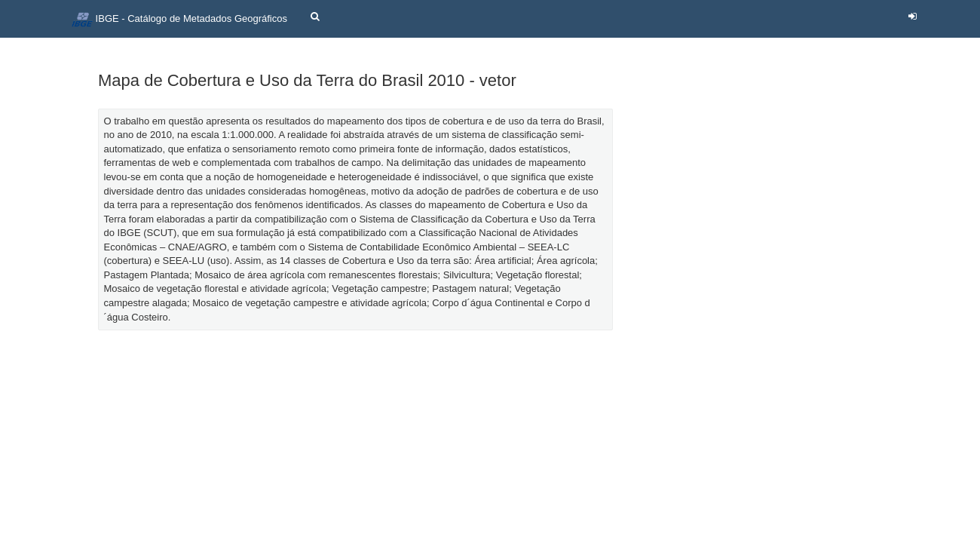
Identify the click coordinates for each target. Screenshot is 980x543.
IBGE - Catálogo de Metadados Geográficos (179, 20)
